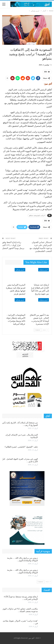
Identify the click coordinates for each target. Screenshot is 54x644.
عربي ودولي (44, 270)
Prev (45, 330)
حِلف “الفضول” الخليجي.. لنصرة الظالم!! (21, 447)
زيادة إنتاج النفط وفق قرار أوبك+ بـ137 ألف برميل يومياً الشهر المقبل (13, 245)
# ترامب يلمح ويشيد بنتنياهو (37, 215)
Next (38, 330)
